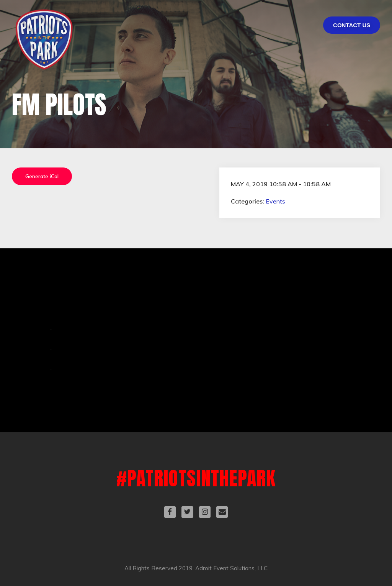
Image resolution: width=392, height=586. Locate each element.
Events (275, 201)
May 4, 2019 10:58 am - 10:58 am (281, 184)
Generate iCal (42, 176)
